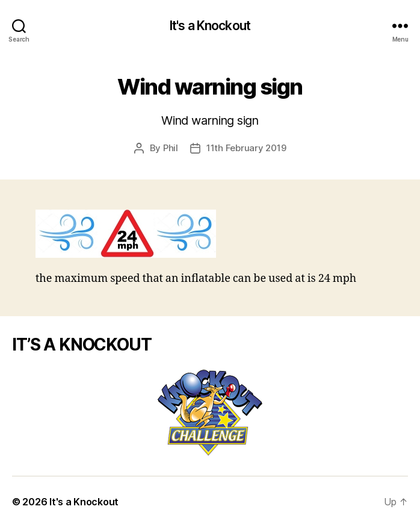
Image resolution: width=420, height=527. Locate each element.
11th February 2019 (246, 148)
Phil (171, 148)
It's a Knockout (210, 26)
